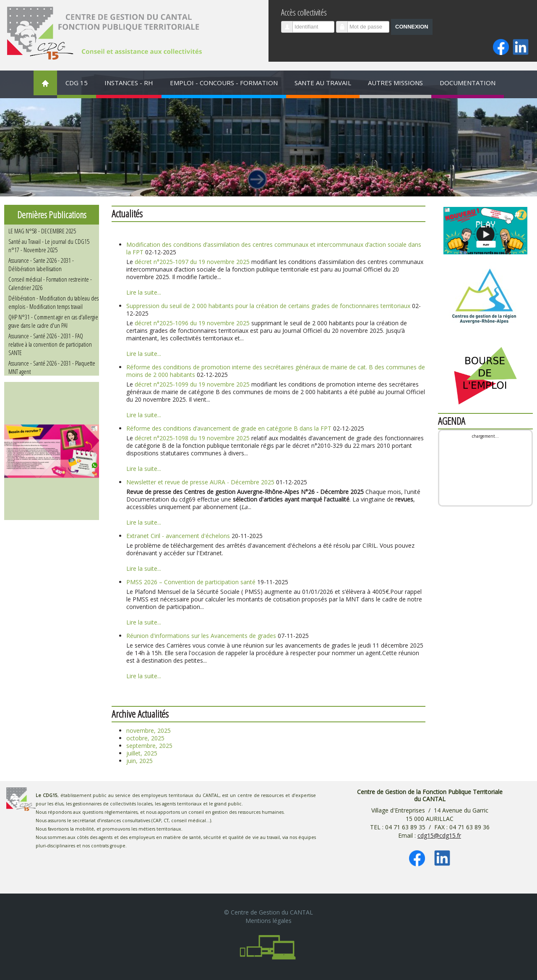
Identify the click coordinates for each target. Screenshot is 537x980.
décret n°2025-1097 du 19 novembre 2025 (192, 262)
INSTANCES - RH (129, 83)
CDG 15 (77, 83)
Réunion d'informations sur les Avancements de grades (201, 636)
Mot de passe (345, 23)
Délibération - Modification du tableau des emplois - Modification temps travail (53, 302)
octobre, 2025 (145, 738)
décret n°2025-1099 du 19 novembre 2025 (192, 384)
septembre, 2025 (149, 746)
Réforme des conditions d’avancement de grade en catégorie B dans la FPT (229, 428)
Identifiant (290, 23)
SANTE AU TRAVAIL (323, 83)
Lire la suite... (144, 292)
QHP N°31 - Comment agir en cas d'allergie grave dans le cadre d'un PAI (53, 321)
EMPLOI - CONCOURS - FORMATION (224, 83)
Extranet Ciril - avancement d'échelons (178, 536)
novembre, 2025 (149, 730)
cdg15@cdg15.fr (439, 835)
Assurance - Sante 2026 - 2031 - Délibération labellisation (41, 264)
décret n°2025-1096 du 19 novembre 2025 (192, 323)
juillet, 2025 (142, 753)
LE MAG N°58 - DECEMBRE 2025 (42, 231)
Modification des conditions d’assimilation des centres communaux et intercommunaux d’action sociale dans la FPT (274, 248)
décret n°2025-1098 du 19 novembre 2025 (192, 438)
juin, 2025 (139, 761)
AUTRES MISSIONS (395, 83)
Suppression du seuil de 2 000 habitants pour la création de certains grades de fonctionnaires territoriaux (268, 306)
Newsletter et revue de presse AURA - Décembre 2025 (200, 482)
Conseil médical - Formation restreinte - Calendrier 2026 (50, 283)
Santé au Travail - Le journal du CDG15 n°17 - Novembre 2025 (49, 246)
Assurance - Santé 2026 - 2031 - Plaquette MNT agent (52, 367)
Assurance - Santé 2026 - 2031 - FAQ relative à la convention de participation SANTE (50, 344)
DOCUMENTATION (468, 83)
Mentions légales (268, 921)
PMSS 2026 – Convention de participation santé (192, 582)
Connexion (412, 27)
